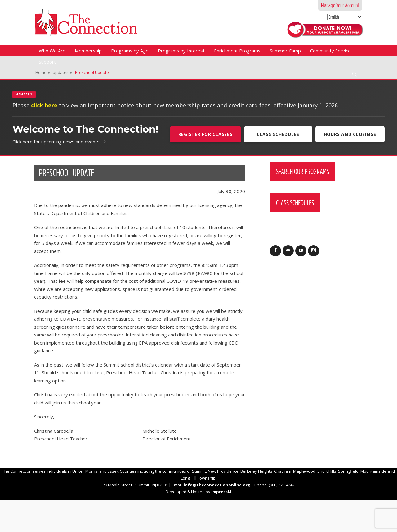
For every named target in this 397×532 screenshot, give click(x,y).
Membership (88, 51)
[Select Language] (345, 17)
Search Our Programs (303, 171)
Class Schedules (278, 134)
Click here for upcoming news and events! (59, 142)
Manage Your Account (340, 5)
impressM (221, 492)
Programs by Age (130, 51)
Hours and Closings (350, 134)
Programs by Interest (181, 51)
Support (47, 62)
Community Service (330, 51)
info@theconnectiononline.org (217, 485)
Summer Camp (285, 51)
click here (44, 105)
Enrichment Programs (237, 51)
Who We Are (52, 51)
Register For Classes (205, 134)
